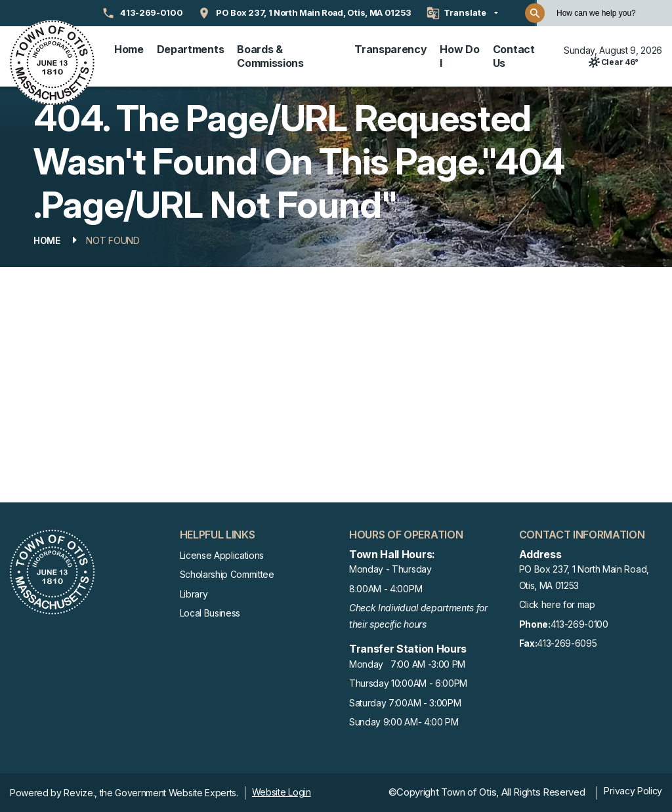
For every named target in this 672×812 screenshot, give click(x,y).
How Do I (459, 56)
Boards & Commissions (270, 56)
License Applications (222, 555)
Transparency (390, 49)
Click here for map (557, 604)
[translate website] (462, 13)
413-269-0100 (564, 625)
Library (194, 594)
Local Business (210, 613)
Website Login (282, 792)
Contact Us (514, 56)
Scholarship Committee (227, 574)
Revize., (80, 793)
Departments (190, 49)
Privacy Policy (633, 791)
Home (129, 49)
